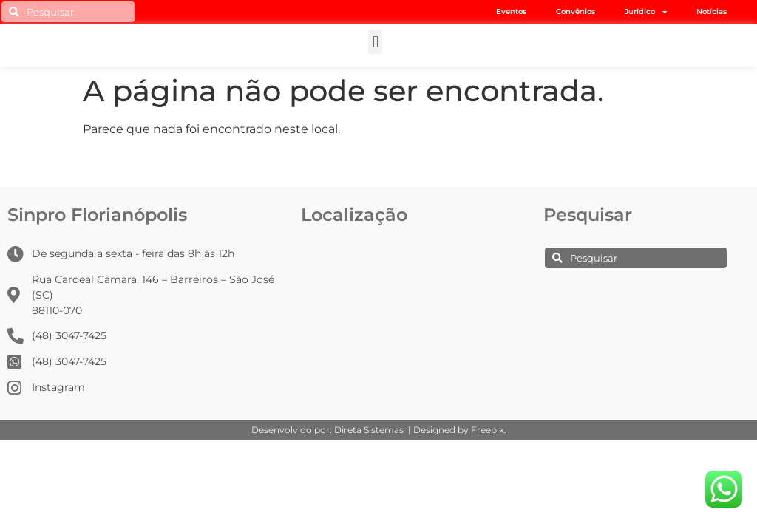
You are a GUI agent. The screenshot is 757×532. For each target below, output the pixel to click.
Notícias (712, 11)
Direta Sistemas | (374, 430)
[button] (375, 42)
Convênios (576, 11)
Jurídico (646, 12)
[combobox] (68, 12)
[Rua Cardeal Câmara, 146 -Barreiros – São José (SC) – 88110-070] (408, 299)
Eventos (511, 11)
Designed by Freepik (459, 430)
